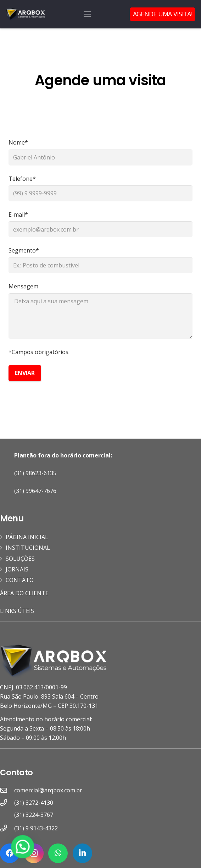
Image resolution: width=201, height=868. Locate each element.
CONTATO (20, 580)
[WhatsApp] (58, 853)
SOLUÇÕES (20, 559)
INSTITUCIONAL (28, 548)
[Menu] (87, 14)
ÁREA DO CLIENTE (25, 593)
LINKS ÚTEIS (17, 611)
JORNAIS (17, 569)
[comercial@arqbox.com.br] (7, 790)
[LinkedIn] (82, 853)
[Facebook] (10, 853)
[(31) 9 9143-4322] (7, 828)
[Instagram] (34, 853)
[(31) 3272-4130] (7, 809)
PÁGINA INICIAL (27, 537)
